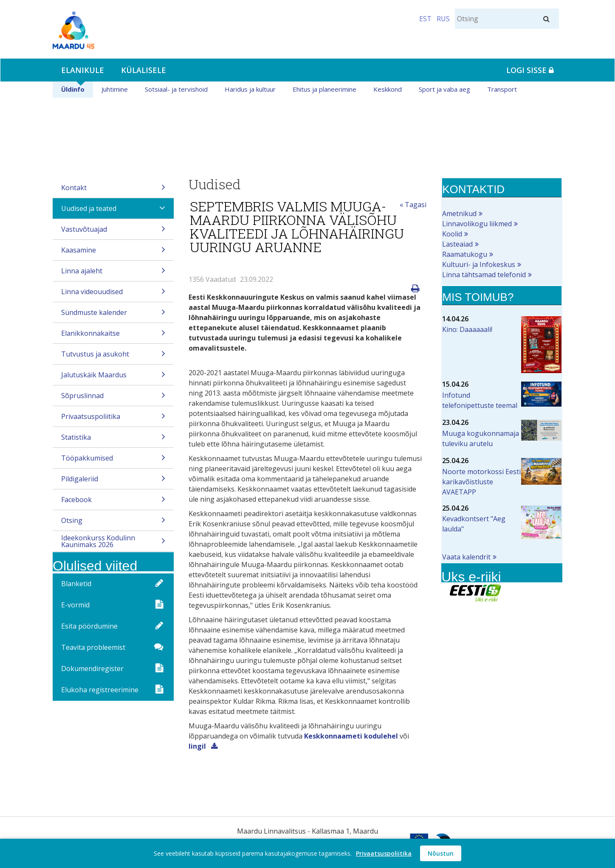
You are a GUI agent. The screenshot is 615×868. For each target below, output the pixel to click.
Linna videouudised (113, 294)
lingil (198, 746)
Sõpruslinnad (113, 398)
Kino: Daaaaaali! (467, 329)
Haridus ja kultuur (250, 89)
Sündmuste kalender (113, 315)
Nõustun (441, 853)
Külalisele (144, 70)
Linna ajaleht (113, 274)
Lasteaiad (457, 244)
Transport (502, 89)
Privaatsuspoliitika (113, 419)
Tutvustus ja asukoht (113, 357)
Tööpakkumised (113, 461)
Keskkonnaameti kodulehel (351, 736)
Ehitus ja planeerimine (324, 89)
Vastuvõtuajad (113, 232)
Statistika (113, 440)
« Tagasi (413, 205)
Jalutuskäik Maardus (113, 378)
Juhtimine (115, 89)
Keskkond (388, 89)
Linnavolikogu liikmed (477, 224)
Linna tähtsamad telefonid (484, 275)
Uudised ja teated (113, 211)
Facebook (113, 502)
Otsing (113, 523)
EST (425, 19)
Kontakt (113, 190)
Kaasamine (113, 253)
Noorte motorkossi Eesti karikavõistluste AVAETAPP (481, 482)
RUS (443, 19)
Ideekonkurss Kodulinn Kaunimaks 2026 (113, 542)
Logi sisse (530, 70)
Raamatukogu (465, 254)
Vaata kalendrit (466, 557)
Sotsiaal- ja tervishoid (176, 89)
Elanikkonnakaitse (113, 336)
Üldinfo (73, 89)
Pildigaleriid (113, 482)
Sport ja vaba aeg (444, 89)
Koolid (452, 234)
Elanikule (83, 70)
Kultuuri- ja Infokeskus (479, 264)
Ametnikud (459, 213)
